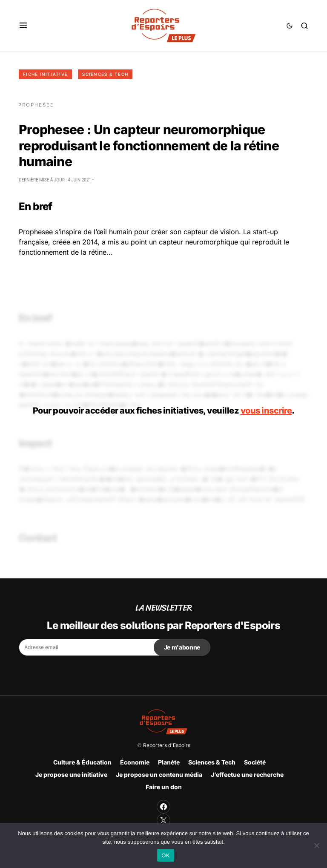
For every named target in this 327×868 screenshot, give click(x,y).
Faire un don (164, 787)
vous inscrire (266, 411)
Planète (169, 762)
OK (165, 855)
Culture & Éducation (82, 762)
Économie (135, 762)
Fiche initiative (45, 74)
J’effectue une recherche (247, 775)
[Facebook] (163, 807)
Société (255, 762)
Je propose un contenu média (159, 775)
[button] (23, 26)
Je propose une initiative (71, 775)
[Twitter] (163, 820)
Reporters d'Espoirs (167, 745)
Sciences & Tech (105, 74)
